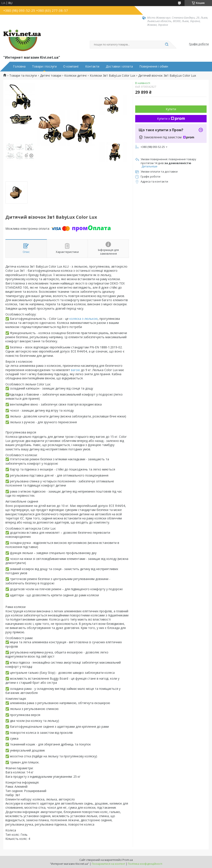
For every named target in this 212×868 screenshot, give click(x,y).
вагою (75, 370)
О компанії (71, 66)
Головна (19, 66)
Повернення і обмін (154, 66)
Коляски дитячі (75, 76)
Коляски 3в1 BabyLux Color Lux (112, 76)
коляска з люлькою (84, 319)
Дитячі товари (51, 76)
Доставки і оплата (119, 66)
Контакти (92, 66)
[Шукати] (167, 45)
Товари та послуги (23, 76)
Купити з (171, 119)
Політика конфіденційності (145, 864)
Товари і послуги (44, 66)
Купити (171, 109)
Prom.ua (128, 860)
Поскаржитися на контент (108, 864)
